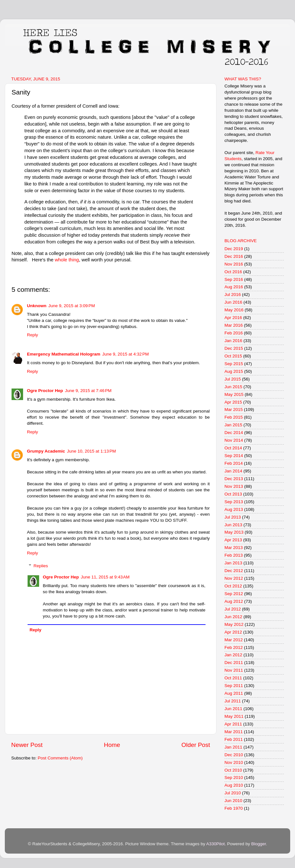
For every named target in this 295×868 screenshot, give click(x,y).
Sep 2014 (234, 456)
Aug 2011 (234, 693)
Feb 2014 (234, 463)
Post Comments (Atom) (60, 758)
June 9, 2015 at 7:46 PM (88, 391)
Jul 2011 (233, 701)
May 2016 (234, 310)
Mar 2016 (234, 325)
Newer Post (27, 745)
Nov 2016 (234, 264)
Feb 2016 (234, 333)
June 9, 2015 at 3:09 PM (72, 306)
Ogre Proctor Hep (45, 391)
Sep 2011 (234, 686)
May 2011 (234, 716)
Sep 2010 (234, 778)
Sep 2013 (234, 502)
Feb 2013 (234, 555)
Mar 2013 (234, 548)
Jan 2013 (233, 563)
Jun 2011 (233, 709)
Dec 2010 (234, 755)
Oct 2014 (233, 448)
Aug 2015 (234, 371)
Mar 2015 (234, 409)
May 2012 (234, 624)
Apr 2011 (233, 724)
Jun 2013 (233, 525)
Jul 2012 (233, 609)
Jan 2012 (233, 655)
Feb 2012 (234, 647)
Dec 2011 (234, 663)
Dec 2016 (234, 256)
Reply (33, 335)
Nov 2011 (234, 670)
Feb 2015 (234, 417)
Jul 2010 (233, 793)
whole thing (67, 260)
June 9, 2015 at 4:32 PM (126, 354)
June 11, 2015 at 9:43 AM (105, 577)
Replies (41, 566)
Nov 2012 (234, 578)
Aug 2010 (234, 785)
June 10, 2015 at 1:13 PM (92, 451)
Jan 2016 (233, 341)
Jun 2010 (233, 801)
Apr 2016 (233, 318)
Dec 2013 (234, 479)
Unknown (37, 306)
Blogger (258, 844)
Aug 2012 (234, 601)
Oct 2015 (233, 356)
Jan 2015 (233, 425)
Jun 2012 (233, 617)
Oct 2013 (233, 494)
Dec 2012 (234, 571)
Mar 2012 (234, 640)
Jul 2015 (233, 379)
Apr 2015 (233, 402)
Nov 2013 (234, 486)
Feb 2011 (234, 739)
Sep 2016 (234, 279)
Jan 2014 (233, 471)
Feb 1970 (234, 808)
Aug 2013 (234, 509)
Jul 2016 (233, 295)
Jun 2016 (233, 302)
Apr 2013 (233, 540)
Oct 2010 (233, 770)
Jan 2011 (233, 747)
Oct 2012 (233, 586)
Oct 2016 (233, 272)
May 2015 (234, 394)
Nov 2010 (234, 762)
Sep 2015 (234, 364)
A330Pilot (215, 844)
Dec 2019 (234, 249)
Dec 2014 (234, 433)
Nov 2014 (234, 440)
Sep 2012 (234, 594)
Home (112, 745)
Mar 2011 (234, 732)
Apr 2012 (233, 632)
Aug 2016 (234, 287)
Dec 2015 (234, 348)
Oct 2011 (233, 678)
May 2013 (234, 532)
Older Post (196, 745)
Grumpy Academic (46, 451)
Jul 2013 (233, 517)
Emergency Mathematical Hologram (64, 354)
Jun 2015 (233, 387)
